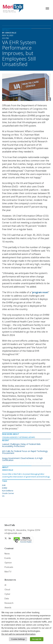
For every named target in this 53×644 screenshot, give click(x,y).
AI (5, 585)
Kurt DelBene (8, 491)
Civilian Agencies (10, 437)
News (7, 554)
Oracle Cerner (8, 493)
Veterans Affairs (27, 437)
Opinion (8, 563)
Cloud (7, 589)
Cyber (7, 594)
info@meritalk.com (13, 533)
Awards (8, 607)
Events (8, 558)
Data (7, 598)
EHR (4, 485)
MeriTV (8, 572)
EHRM (5, 488)
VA (3, 496)
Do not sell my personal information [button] (18, 634)
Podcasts (9, 567)
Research (9, 603)
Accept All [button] (37, 639)
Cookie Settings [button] (18, 639)
